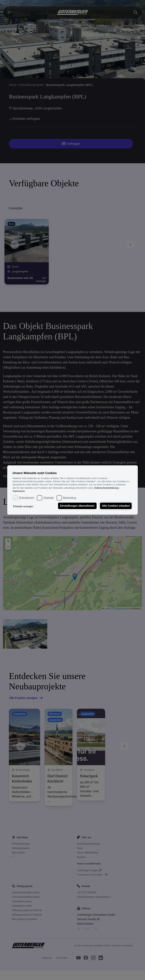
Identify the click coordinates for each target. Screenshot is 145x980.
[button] (24, 507)
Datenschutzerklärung (106, 488)
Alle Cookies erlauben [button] (116, 506)
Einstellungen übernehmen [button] (76, 506)
